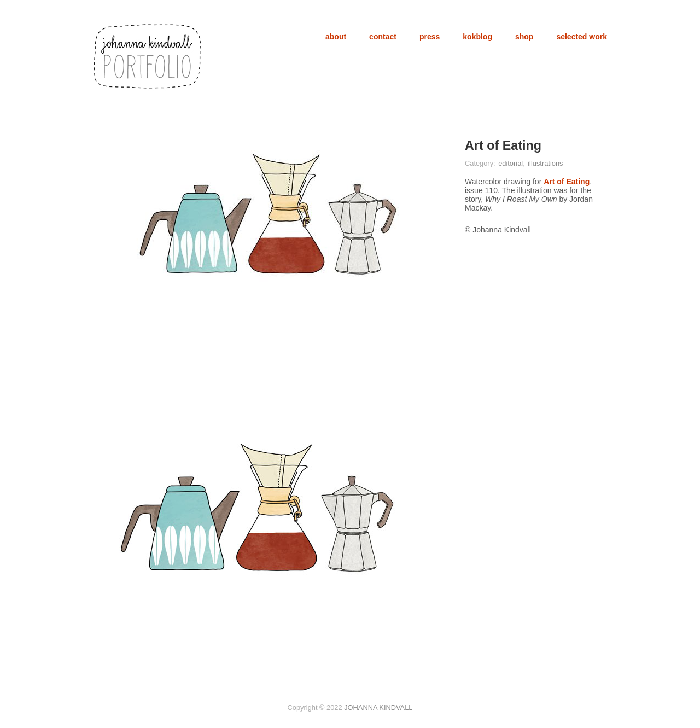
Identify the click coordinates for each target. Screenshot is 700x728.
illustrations (545, 163)
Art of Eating (567, 182)
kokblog (477, 37)
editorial (511, 163)
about (336, 37)
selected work (582, 37)
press (430, 37)
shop (524, 37)
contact (383, 37)
